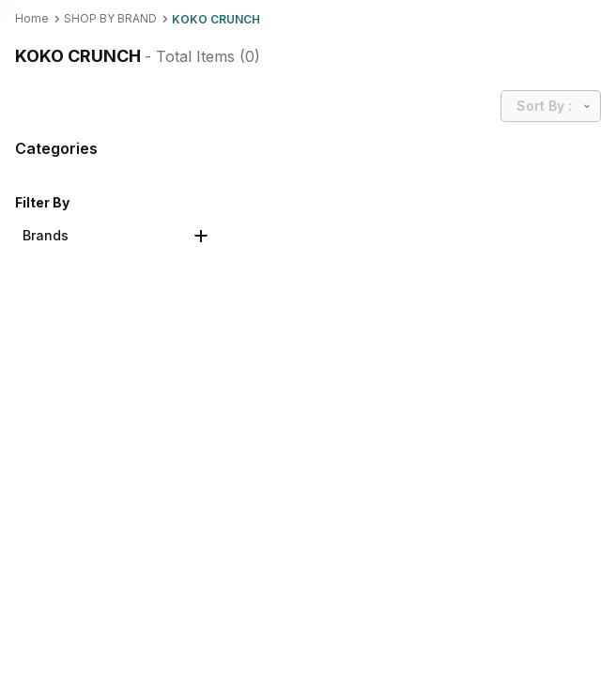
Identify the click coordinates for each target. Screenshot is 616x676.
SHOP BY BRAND (110, 18)
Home (32, 18)
